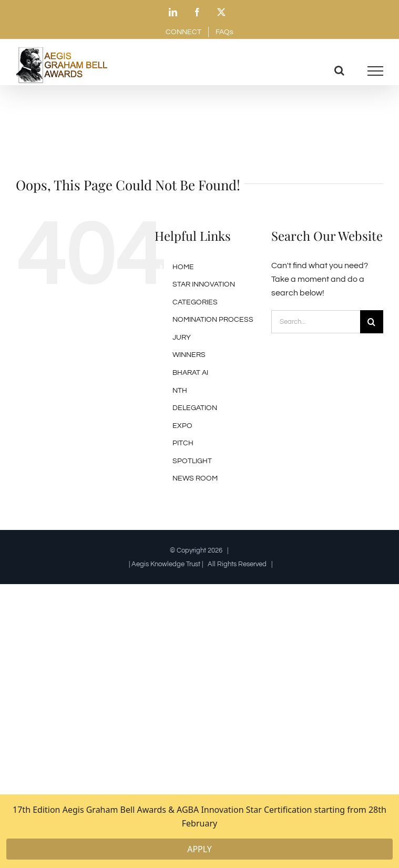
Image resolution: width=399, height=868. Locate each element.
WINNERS (189, 355)
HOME (183, 267)
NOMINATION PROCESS (213, 320)
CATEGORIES (195, 302)
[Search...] (316, 322)
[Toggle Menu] (376, 71)
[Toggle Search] (339, 70)
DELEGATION (195, 408)
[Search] (372, 322)
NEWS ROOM (195, 478)
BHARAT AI (190, 373)
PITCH (183, 443)
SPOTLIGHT (192, 461)
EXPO (182, 426)
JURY (182, 338)
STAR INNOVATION (204, 284)
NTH (180, 391)
